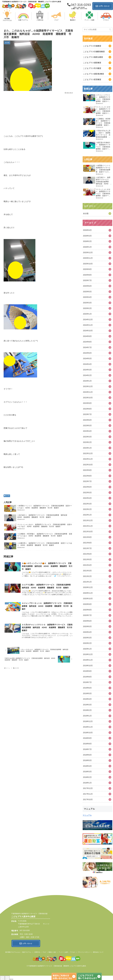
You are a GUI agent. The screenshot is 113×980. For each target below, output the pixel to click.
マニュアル (87, 815)
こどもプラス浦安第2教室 (93, 74)
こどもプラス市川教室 (92, 68)
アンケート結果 (63, 952)
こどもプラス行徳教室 (92, 46)
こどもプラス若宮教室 (92, 80)
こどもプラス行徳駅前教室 (94, 52)
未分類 (7, 496)
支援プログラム (27, 952)
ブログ (44, 952)
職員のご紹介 (52, 952)
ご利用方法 (37, 952)
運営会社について (98, 952)
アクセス (73, 952)
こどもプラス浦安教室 (92, 63)
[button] (110, 30)
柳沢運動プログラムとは (13, 952)
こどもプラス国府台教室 (93, 57)
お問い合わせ (103, 6)
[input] (98, 30)
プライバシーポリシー (84, 952)
